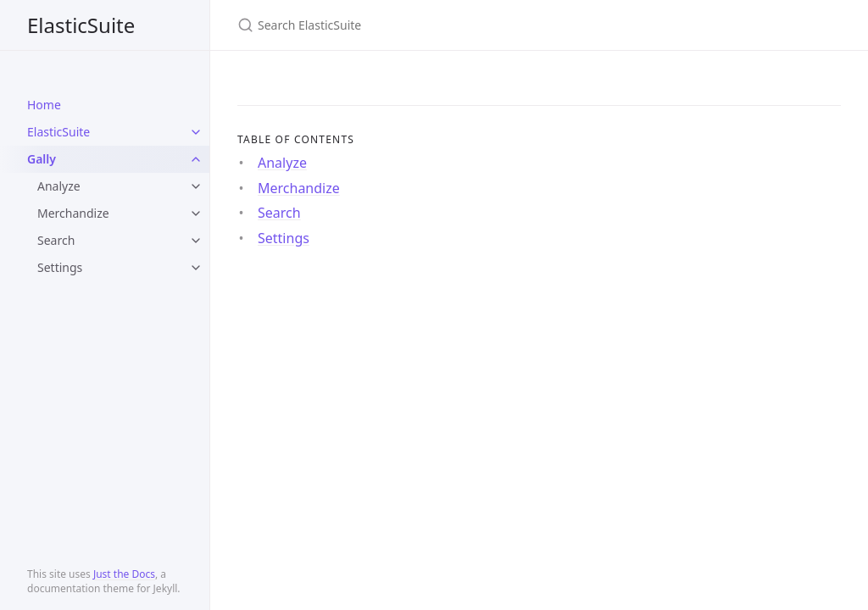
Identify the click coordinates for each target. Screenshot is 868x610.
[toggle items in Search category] (196, 241)
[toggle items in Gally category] (196, 159)
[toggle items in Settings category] (196, 268)
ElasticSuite (81, 25)
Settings (60, 267)
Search (56, 240)
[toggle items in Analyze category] (196, 186)
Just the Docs (124, 574)
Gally (42, 159)
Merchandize (73, 213)
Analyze (59, 186)
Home (44, 105)
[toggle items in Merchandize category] (196, 213)
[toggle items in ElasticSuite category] (196, 132)
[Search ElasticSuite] (437, 25)
